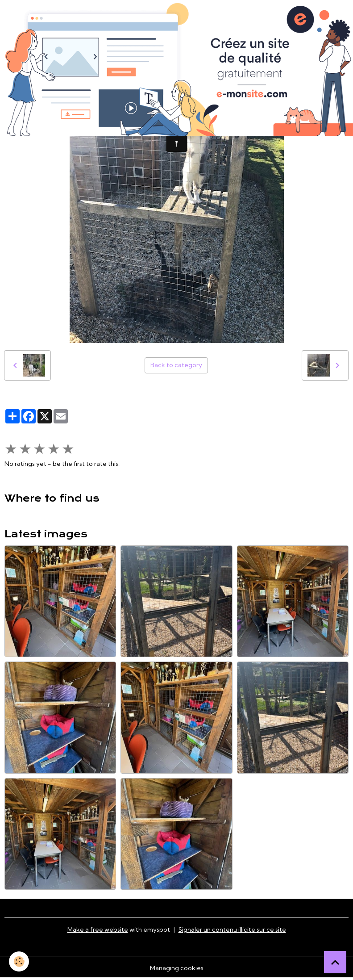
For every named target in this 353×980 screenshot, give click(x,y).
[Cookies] (19, 961)
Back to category (176, 365)
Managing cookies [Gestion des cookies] (177, 968)
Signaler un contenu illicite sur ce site (232, 930)
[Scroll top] (335, 962)
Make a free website (98, 930)
